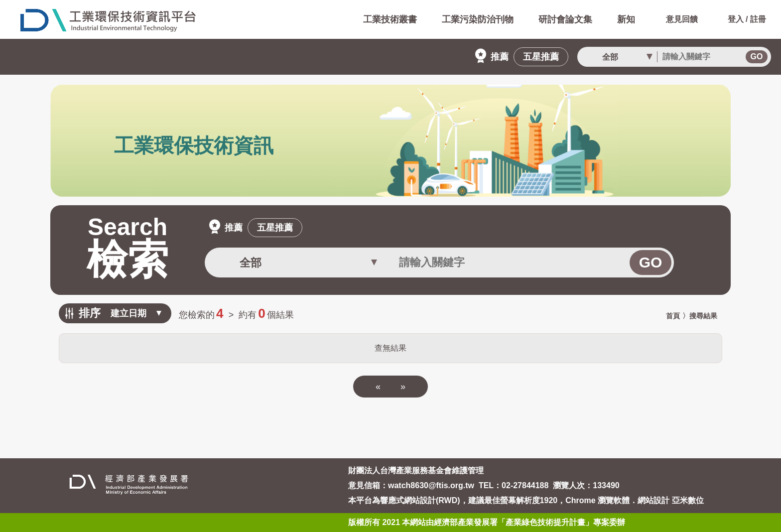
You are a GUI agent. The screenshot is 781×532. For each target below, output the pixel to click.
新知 (626, 19)
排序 (90, 313)
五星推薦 (541, 57)
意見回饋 (672, 19)
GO (757, 57)
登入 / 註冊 (737, 19)
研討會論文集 (565, 19)
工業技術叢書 (390, 19)
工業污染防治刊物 (478, 19)
